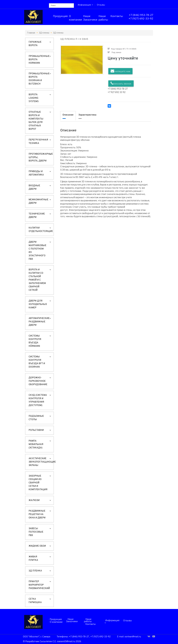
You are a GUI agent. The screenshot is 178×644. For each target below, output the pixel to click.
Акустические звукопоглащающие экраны (41, 462)
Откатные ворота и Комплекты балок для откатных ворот (36, 121)
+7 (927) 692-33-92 (141, 19)
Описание (68, 115)
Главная (31, 33)
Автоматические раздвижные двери (39, 322)
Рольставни (36, 430)
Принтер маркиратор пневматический (39, 585)
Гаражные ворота (35, 44)
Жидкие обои (37, 546)
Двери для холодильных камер (38, 304)
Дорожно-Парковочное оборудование (38, 381)
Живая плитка (33, 559)
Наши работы (103, 18)
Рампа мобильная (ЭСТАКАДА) (36, 444)
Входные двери (34, 187)
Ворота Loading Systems (34, 98)
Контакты (117, 16)
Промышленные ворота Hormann (39, 60)
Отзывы (101, 5)
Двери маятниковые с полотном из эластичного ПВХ (37, 251)
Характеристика (87, 115)
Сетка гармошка (35, 601)
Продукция (60, 16)
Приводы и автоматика (36, 173)
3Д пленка (44, 33)
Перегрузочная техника (38, 142)
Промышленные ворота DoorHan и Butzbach (39, 79)
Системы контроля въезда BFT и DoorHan (37, 362)
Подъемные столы (36, 418)
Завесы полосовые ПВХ (36, 532)
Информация (85, 5)
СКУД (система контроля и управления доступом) (38, 400)
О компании (75, 18)
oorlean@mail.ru (133, 637)
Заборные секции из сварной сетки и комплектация (38, 483)
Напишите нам (120, 71)
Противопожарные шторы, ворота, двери (41, 157)
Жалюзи (34, 500)
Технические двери (37, 216)
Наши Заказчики (90, 18)
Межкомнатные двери (38, 201)
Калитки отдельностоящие (41, 230)
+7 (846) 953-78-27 (141, 15)
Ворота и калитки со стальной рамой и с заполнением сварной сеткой (37, 280)
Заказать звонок (121, 83)
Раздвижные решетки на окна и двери (37, 514)
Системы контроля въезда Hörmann (35, 341)
